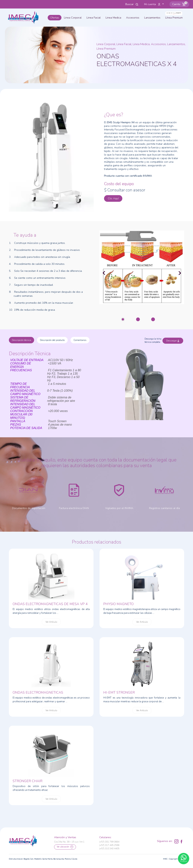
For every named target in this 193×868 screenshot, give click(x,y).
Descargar (173, 341)
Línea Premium (174, 18)
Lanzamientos (152, 18)
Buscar (132, 4)
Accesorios (133, 18)
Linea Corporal (73, 18)
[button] (179, 4)
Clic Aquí (113, 198)
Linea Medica (113, 18)
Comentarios (80, 340)
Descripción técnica (21, 340)
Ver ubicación (65, 847)
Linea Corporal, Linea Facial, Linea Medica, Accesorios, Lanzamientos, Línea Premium (141, 46)
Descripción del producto (52, 340)
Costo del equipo (119, 184)
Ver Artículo (51, 622)
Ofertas (55, 18)
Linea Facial (94, 18)
